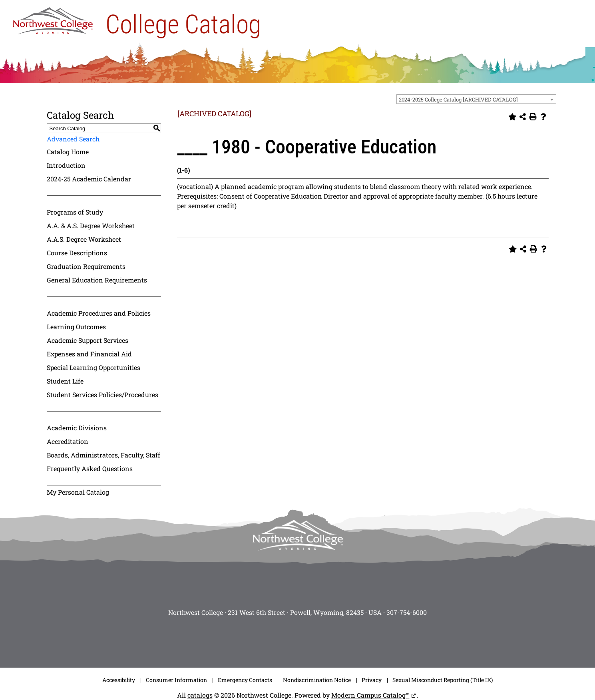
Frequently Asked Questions (90, 468)
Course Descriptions (77, 253)
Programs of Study (75, 212)
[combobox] (476, 99)
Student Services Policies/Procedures (102, 395)
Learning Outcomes (76, 327)
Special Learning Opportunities (94, 367)
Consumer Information (176, 680)
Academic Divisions (77, 428)
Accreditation (68, 441)
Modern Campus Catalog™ (370, 695)
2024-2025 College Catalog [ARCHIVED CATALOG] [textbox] (458, 99)
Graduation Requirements (86, 266)
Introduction (66, 165)
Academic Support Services (88, 340)
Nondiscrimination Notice (317, 680)
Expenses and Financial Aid (89, 354)
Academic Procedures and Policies (99, 313)
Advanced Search (73, 139)
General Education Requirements (97, 280)
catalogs (200, 695)
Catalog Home (68, 152)
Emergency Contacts (245, 680)
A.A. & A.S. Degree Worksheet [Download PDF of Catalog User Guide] (91, 226)
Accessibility (119, 680)
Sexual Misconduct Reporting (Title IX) (443, 680)
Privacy (372, 680)
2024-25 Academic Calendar (89, 179)
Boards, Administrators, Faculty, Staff (103, 455)
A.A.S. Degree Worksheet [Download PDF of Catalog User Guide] (84, 239)
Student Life (65, 381)
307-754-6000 (407, 612)
